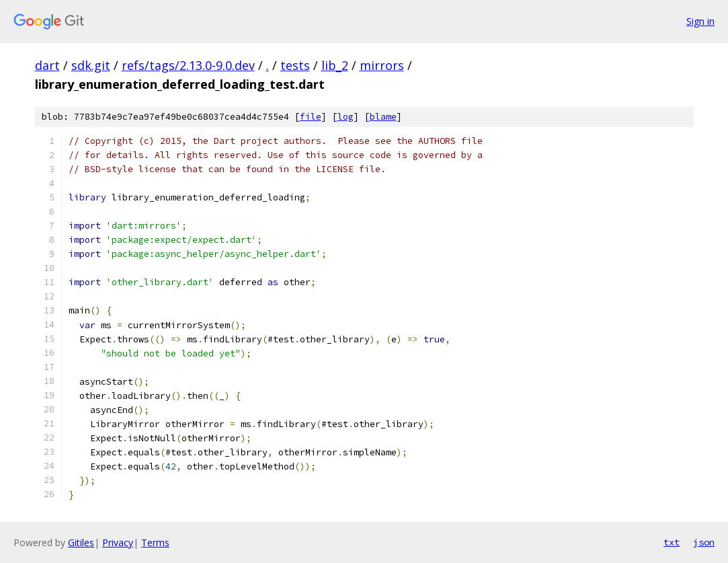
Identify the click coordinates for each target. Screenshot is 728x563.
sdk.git (91, 65)
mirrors (382, 65)
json (704, 542)
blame (383, 117)
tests (295, 65)
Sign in (700, 21)
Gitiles (81, 542)
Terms (155, 542)
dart (47, 65)
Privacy (118, 542)
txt (672, 542)
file (311, 117)
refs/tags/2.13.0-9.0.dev (188, 65)
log (346, 117)
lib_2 (335, 65)
